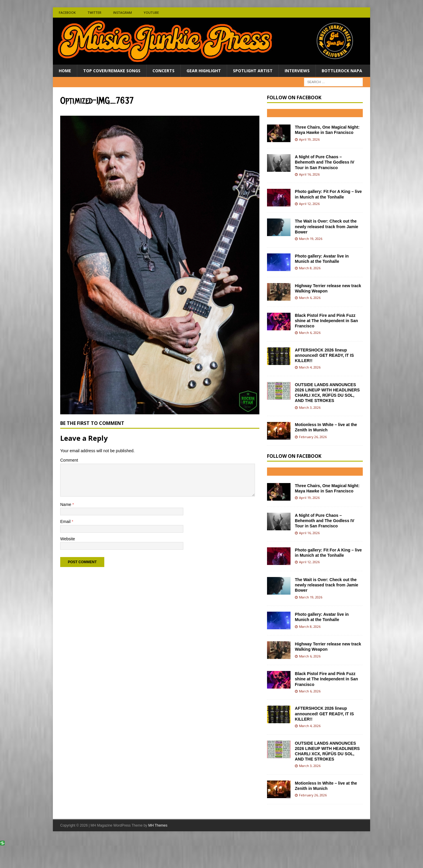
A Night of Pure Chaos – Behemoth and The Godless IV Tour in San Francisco (325, 162)
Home (65, 71)
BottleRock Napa (342, 71)
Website (68, 539)
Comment (69, 460)
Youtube (151, 12)
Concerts (163, 71)
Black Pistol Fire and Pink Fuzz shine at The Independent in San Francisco (327, 321)
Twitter (94, 12)
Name (66, 504)
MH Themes (158, 825)
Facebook (67, 12)
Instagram (122, 12)
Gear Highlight (204, 71)
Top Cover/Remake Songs (112, 71)
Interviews (297, 71)
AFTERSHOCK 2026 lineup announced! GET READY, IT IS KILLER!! (324, 355)
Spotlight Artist (253, 71)
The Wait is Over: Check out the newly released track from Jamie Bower (327, 226)
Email (66, 522)
